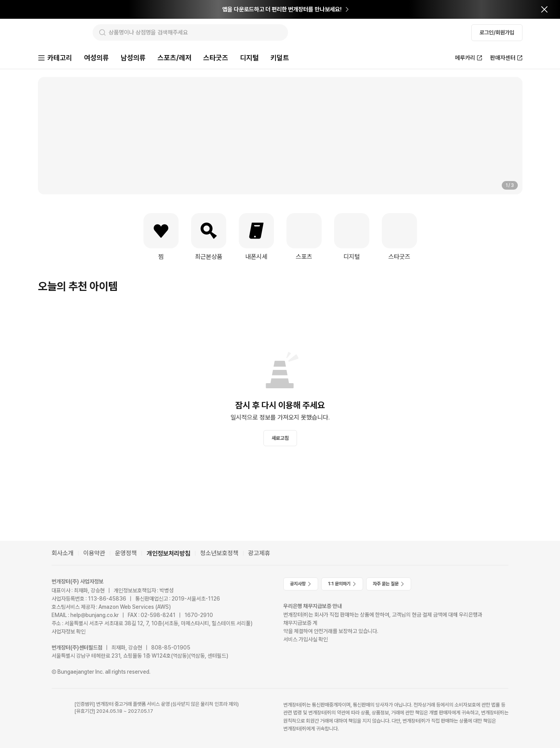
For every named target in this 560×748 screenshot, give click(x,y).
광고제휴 (259, 553)
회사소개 (63, 553)
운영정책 (126, 553)
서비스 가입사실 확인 (306, 639)
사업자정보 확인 (69, 631)
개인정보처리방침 (168, 553)
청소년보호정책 (219, 553)
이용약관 (94, 553)
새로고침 (280, 439)
